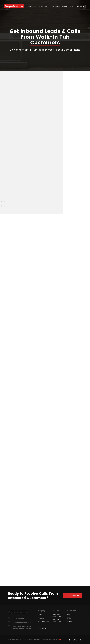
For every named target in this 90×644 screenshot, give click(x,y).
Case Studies (55, 6)
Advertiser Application (57, 615)
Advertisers (32, 6)
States (70, 621)
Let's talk (81, 6)
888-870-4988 (18, 619)
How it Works (43, 6)
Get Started (73, 596)
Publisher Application (57, 621)
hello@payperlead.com (22, 623)
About (65, 6)
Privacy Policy (42, 628)
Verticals (41, 618)
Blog (71, 6)
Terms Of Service (44, 625)
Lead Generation (43, 621)
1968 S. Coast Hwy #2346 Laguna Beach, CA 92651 (22, 627)
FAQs (69, 618)
